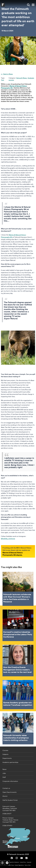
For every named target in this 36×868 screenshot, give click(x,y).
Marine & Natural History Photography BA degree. (13, 554)
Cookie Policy (23, 862)
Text (2, 80)
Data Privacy (11, 865)
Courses (5, 750)
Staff (4, 777)
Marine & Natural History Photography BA (14, 87)
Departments (7, 758)
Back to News (8, 74)
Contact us (6, 788)
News (4, 769)
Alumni (5, 796)
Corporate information (10, 781)
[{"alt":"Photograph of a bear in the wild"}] (18, 348)
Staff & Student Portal (10, 800)
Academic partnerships (10, 762)
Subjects (5, 754)
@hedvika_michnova (8, 539)
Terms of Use (28, 865)
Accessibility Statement (14, 862)
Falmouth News (21, 78)
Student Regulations (19, 865)
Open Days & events (10, 792)
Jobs (4, 773)
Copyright (29, 862)
